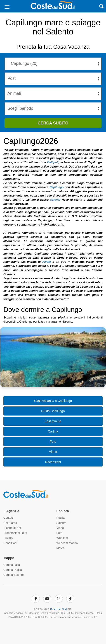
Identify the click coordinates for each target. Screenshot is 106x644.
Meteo (61, 548)
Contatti (8, 518)
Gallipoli (53, 162)
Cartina (53, 431)
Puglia (61, 518)
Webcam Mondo (67, 543)
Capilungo (57, 187)
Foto (53, 442)
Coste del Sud (58, 609)
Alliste (46, 262)
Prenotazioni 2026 (15, 533)
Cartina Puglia (13, 570)
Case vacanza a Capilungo (53, 401)
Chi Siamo (10, 523)
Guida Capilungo (53, 411)
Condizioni (10, 543)
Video (53, 452)
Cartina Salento (14, 575)
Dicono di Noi (12, 528)
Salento (55, 200)
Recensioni (53, 462)
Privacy (8, 538)
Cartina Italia (12, 565)
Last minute (53, 421)
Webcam (62, 538)
